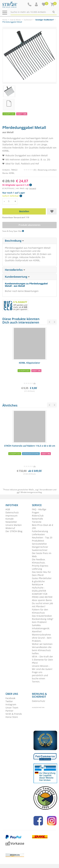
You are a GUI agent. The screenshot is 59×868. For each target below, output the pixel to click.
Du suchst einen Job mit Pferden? (42, 605)
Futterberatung (40, 531)
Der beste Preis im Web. (42, 555)
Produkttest (38, 541)
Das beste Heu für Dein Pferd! (41, 574)
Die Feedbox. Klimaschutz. (39, 561)
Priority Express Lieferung (40, 567)
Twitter (9, 701)
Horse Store (12, 717)
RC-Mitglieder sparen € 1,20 (17, 185)
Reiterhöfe (37, 519)
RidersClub (38, 516)
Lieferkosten (38, 534)
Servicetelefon (39, 544)
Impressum (11, 516)
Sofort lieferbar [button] (12, 196)
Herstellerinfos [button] (15, 270)
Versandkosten (46, 490)
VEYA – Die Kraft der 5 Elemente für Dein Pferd (42, 660)
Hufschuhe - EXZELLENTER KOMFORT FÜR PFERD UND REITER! (42, 592)
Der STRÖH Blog (14, 531)
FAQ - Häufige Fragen (39, 511)
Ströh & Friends (14, 714)
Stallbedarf (28, 20)
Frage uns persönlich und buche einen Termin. (40, 677)
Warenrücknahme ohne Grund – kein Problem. (42, 638)
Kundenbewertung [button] (17, 277)
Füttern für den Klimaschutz (40, 611)
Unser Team (12, 708)
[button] (37, 4)
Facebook (10, 698)
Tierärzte (37, 522)
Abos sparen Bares (42, 600)
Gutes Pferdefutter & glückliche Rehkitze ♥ (42, 581)
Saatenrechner (40, 550)
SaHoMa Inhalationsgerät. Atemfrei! (41, 628)
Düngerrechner (40, 547)
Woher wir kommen (42, 644)
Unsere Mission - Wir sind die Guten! (42, 667)
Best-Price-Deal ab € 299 (43, 527)
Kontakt (10, 519)
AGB (8, 509)
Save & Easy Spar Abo (13, 231)
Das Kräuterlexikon (42, 616)
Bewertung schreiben (47, 170)
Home (5, 20)
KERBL (12, 173)
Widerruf (10, 528)
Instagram (11, 704)
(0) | (31, 170)
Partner (9, 711)
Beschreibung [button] (14, 241)
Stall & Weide (15, 20)
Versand (33, 188)
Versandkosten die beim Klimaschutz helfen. (42, 650)
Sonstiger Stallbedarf (44, 20)
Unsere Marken (14, 525)
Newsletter (11, 522)
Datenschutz (12, 512)
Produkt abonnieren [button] (29, 225)
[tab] (29, 241)
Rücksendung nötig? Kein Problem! (43, 621)
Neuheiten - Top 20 (42, 538)
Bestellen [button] (24, 211)
